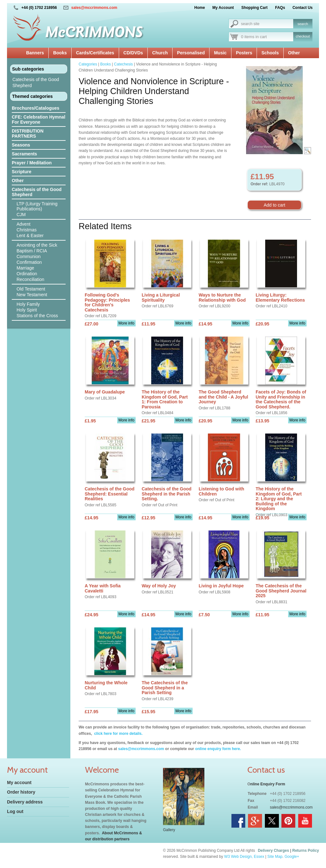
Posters (244, 53)
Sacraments (24, 154)
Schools (270, 53)
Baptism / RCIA (32, 251)
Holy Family (28, 304)
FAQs (280, 8)
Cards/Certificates (95, 53)
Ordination (27, 274)
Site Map (275, 857)
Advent (24, 224)
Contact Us (303, 8)
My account (19, 783)
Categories (88, 64)
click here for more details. (118, 734)
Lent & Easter (30, 236)
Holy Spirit (27, 310)
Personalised (191, 53)
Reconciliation (30, 279)
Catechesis (123, 64)
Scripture (21, 172)
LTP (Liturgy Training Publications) (37, 206)
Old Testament (31, 289)
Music (220, 53)
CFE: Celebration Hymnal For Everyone (39, 120)
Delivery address (25, 802)
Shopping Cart (255, 8)
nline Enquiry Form (268, 784)
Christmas (27, 230)
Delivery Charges (273, 851)
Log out (15, 811)
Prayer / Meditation (32, 163)
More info (126, 323)
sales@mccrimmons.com (94, 8)
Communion (28, 256)
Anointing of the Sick (37, 245)
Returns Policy (306, 851)
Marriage (25, 268)
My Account (223, 8)
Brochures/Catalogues (35, 108)
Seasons (21, 145)
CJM (21, 215)
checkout (303, 36)
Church (160, 53)
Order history (21, 792)
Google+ (292, 857)
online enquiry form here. (218, 749)
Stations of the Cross (37, 316)
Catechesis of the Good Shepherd (36, 82)
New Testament (32, 295)
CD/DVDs (133, 53)
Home (199, 8)
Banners (35, 53)
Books (60, 53)
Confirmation (29, 262)
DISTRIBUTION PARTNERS (28, 133)
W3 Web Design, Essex (244, 857)
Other (294, 53)
